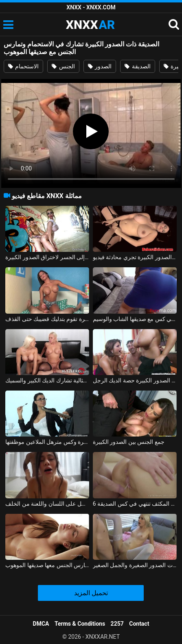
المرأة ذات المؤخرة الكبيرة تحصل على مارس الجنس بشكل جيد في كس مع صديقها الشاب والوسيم (135, 319)
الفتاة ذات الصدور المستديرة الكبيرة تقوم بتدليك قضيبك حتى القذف (47, 319)
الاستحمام (23, 66)
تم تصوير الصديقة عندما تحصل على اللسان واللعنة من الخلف (47, 504)
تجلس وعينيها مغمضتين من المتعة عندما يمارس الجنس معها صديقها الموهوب (47, 565)
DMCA (41, 624)
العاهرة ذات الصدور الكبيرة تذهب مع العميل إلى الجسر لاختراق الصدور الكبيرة (47, 257)
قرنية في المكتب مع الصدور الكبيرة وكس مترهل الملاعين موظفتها (47, 442)
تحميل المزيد (91, 593)
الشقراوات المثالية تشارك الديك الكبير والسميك (47, 380)
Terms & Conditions (80, 624)
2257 (117, 624)
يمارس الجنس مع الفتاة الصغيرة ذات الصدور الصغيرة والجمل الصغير (135, 565)
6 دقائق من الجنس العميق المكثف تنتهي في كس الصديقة (135, 504)
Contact (139, 624)
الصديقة (137, 66)
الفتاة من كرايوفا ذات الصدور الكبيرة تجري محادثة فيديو (135, 257)
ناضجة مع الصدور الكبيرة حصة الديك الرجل (135, 380)
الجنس (63, 66)
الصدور (100, 66)
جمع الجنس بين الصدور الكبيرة (129, 442)
